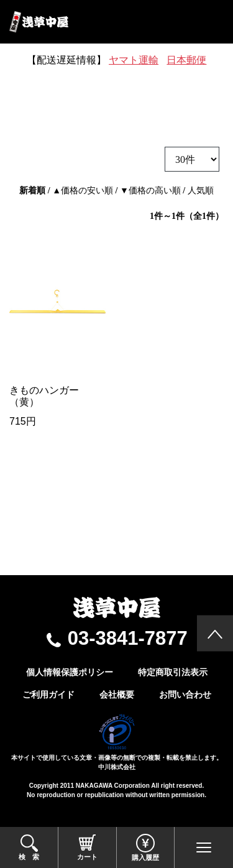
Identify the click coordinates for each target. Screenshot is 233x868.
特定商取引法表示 (173, 672)
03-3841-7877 (128, 638)
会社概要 (117, 695)
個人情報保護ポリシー (70, 672)
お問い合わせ (185, 695)
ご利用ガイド (48, 695)
